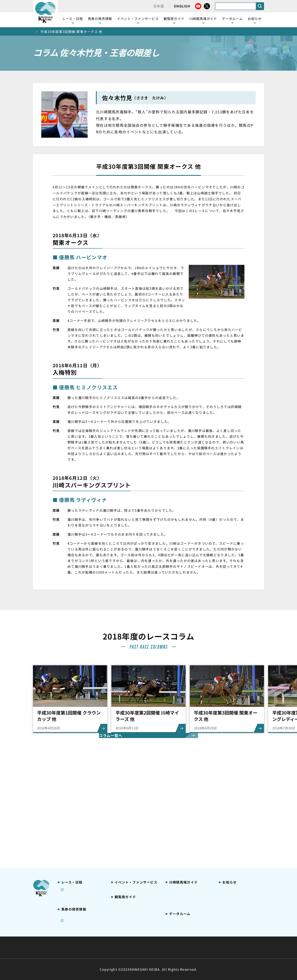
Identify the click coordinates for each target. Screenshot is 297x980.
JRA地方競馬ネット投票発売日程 (78, 887)
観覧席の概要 (124, 829)
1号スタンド (123, 835)
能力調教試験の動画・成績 (188, 900)
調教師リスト (178, 893)
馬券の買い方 (178, 835)
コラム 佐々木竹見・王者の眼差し (82, 844)
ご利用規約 (211, 938)
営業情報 (228, 816)
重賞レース (69, 822)
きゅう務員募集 (233, 829)
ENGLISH (182, 6)
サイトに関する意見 (120, 947)
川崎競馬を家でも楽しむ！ (80, 829)
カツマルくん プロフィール (188, 842)
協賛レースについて (75, 835)
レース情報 (69, 816)
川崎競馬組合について (95, 938)
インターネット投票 (75, 879)
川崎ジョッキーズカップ (186, 913)
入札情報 (186, 947)
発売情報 (67, 866)
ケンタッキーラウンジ (130, 855)
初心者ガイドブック (183, 829)
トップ (38, 32)
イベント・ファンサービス (138, 19)
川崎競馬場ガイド (181, 809)
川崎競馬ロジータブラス (186, 848)
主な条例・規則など (179, 938)
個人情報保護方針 (157, 947)
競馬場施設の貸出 (235, 835)
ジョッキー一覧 (180, 887)
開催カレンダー (72, 809)
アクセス (175, 868)
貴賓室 (119, 848)
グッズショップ (180, 816)
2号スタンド (123, 842)
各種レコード (178, 906)
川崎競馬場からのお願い (186, 861)
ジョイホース (70, 872)
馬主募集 (228, 822)
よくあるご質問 (180, 855)
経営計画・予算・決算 (138, 938)
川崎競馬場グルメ (181, 822)
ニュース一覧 (231, 809)
